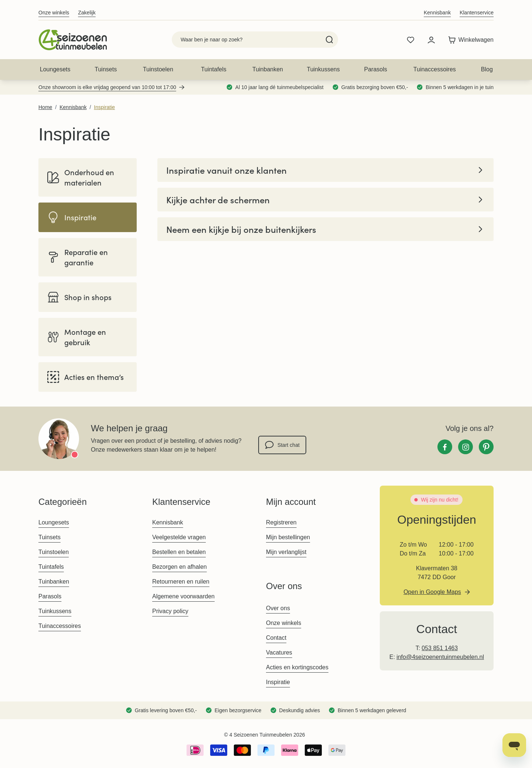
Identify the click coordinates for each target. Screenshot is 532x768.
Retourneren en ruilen (181, 582)
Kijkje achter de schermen (325, 200)
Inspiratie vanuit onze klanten (325, 170)
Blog (487, 69)
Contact (276, 638)
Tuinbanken (268, 69)
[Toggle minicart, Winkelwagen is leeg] (469, 40)
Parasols (376, 69)
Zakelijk (87, 13)
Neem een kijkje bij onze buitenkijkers (325, 229)
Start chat (282, 445)
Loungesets (55, 69)
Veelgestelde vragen (179, 537)
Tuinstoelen (158, 69)
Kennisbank (437, 13)
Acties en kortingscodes (297, 667)
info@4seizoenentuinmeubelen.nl (440, 657)
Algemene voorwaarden (183, 596)
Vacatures (279, 653)
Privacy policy (170, 611)
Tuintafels (214, 69)
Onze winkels (54, 13)
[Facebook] (445, 447)
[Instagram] (465, 447)
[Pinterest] (486, 447)
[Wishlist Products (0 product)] (410, 40)
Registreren (281, 522)
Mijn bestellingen (288, 537)
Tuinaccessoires (435, 69)
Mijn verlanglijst (286, 552)
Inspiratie (104, 107)
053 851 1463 (440, 648)
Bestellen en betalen (179, 552)
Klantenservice (477, 13)
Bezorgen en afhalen (180, 567)
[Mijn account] (431, 40)
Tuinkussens (323, 69)
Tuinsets (106, 69)
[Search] (329, 40)
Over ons (278, 608)
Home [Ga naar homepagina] (45, 107)
